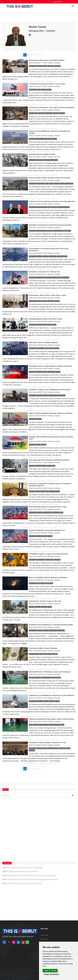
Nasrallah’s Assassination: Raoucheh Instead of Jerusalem (50, 225)
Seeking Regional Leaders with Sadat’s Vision (45, 319)
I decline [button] (54, 971)
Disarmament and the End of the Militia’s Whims (47, 60)
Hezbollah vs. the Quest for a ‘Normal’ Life (44, 272)
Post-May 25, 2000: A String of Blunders (43, 648)
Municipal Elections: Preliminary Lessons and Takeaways (50, 672)
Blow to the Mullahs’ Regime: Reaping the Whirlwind (48, 577)
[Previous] (22, 55)
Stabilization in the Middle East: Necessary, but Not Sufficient (51, 695)
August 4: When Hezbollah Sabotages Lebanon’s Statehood (51, 413)
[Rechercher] (73, 795)
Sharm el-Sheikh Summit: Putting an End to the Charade (49, 178)
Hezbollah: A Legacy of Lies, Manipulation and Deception (50, 390)
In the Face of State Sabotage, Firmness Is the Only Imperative (52, 201)
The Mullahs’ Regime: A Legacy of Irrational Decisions (49, 554)
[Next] (42, 55)
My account (57, 2)
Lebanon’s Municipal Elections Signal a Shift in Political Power (51, 719)
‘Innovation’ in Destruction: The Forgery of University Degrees (52, 107)
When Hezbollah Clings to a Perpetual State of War (48, 507)
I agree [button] (46, 971)
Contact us (44, 939)
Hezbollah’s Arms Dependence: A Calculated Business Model (51, 625)
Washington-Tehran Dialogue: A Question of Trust (47, 742)
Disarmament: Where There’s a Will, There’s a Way (47, 295)
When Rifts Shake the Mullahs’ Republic (43, 342)
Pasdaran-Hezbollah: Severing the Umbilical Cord (47, 530)
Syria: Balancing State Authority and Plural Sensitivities (49, 460)
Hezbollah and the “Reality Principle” (42, 154)
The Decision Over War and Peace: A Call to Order (47, 84)
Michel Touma (37, 27)
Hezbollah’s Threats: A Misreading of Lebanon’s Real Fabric (50, 366)
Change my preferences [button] (51, 974)
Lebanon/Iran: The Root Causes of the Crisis (45, 601)
